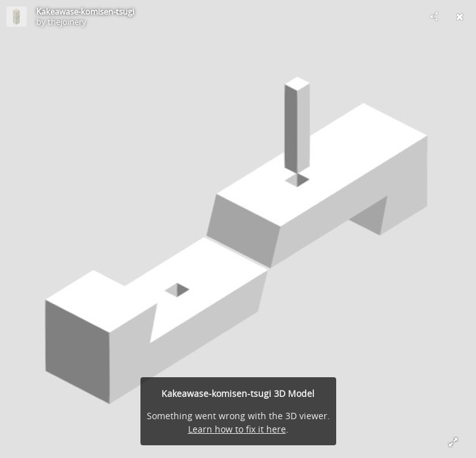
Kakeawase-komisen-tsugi (85, 11)
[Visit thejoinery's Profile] (17, 17)
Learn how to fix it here (237, 429)
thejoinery (67, 22)
